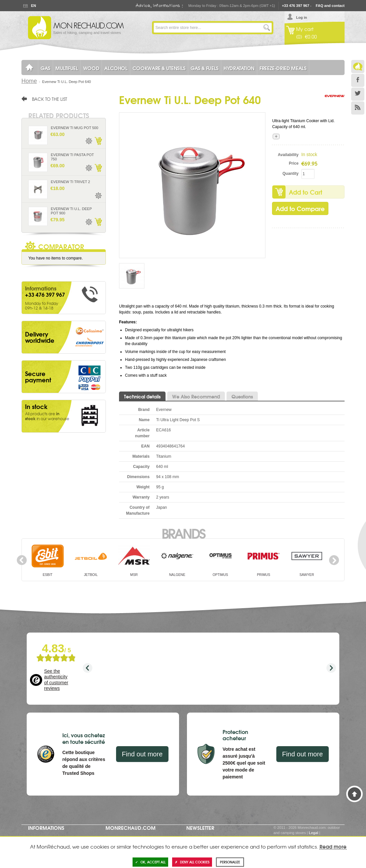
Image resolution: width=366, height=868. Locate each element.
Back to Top (354, 794)
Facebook (358, 80)
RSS (358, 108)
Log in (302, 17)
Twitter (358, 94)
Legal (313, 833)
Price (294, 163)
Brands (183, 533)
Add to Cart (305, 192)
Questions (242, 396)
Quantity (291, 174)
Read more (333, 846)
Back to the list (50, 99)
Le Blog (358, 67)
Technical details (142, 396)
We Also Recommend (196, 396)
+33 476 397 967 (296, 6)
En (33, 6)
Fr (25, 6)
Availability (288, 155)
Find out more (142, 754)
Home (29, 81)
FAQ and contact (330, 6)
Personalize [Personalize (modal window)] (230, 862)
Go (267, 28)
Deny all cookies (192, 862)
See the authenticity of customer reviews (56, 680)
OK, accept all (150, 862)
